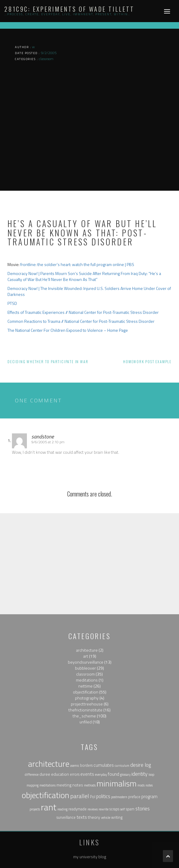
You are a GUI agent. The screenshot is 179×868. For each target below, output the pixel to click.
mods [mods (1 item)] (141, 850)
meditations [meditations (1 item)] (48, 850)
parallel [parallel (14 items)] (80, 860)
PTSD (12, 303)
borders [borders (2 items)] (86, 830)
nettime (85, 750)
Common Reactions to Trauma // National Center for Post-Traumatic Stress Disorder (81, 321)
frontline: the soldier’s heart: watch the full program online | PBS (77, 264)
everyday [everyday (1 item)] (101, 839)
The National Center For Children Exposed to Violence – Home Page (68, 330)
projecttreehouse (87, 768)
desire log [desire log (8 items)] (141, 830)
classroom (85, 738)
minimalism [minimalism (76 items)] (117, 848)
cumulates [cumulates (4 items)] (104, 830)
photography (87, 762)
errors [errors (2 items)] (75, 839)
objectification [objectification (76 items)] (46, 860)
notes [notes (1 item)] (149, 850)
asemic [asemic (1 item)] (75, 830)
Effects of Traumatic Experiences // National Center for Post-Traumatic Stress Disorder (83, 312)
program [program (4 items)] (149, 861)
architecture (87, 715)
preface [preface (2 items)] (134, 861)
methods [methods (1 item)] (90, 850)
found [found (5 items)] (114, 838)
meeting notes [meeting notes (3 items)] (70, 849)
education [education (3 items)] (60, 839)
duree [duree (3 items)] (45, 839)
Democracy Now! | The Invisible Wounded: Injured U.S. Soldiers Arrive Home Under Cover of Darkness (89, 291)
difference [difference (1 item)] (32, 839)
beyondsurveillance (86, 726)
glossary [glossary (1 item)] (125, 839)
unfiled (86, 786)
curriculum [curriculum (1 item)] (122, 830)
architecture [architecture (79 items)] (49, 829)
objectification (86, 756)
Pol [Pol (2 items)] (93, 861)
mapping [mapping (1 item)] (33, 850)
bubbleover (85, 732)
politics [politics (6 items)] (103, 861)
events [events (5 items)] (87, 838)
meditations (87, 744)
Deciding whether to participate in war (48, 362)
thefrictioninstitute (85, 774)
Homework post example (147, 362)
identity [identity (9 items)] (140, 838)
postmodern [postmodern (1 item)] (119, 861)
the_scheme (84, 780)
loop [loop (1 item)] (151, 839)
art (86, 720)
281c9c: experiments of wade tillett (69, 9)
